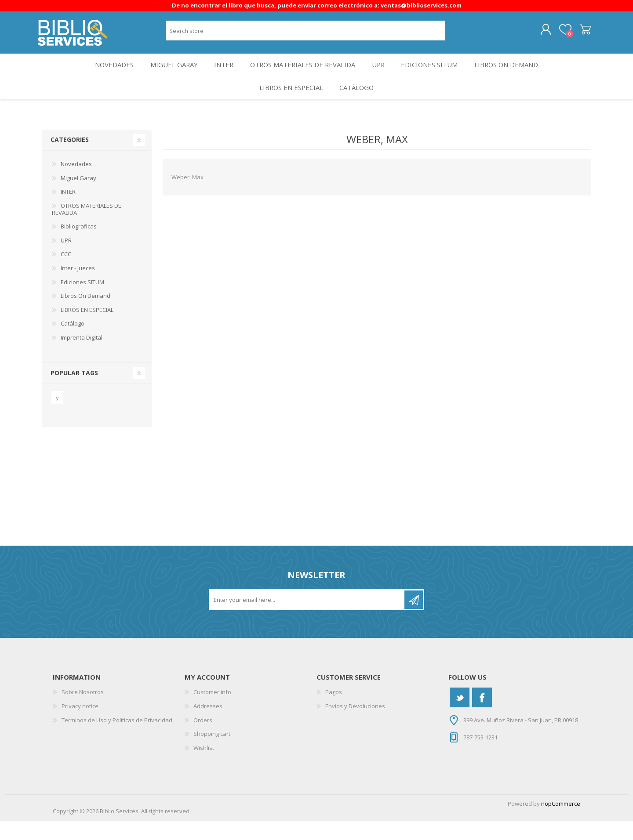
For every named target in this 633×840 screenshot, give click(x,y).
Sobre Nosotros (83, 711)
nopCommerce (561, 822)
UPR (381, 73)
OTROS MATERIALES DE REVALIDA (302, 73)
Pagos (334, 711)
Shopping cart (581, 33)
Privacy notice (80, 724)
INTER (221, 73)
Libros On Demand (516, 73)
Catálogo (358, 103)
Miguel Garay (167, 73)
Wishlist (204, 766)
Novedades (104, 73)
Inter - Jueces (78, 286)
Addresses (208, 724)
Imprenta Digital (82, 356)
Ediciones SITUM (436, 73)
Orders (203, 739)
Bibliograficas (79, 245)
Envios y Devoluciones (355, 724)
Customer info (212, 711)
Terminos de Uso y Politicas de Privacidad (117, 739)
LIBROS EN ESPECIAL (289, 103)
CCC (66, 273)
